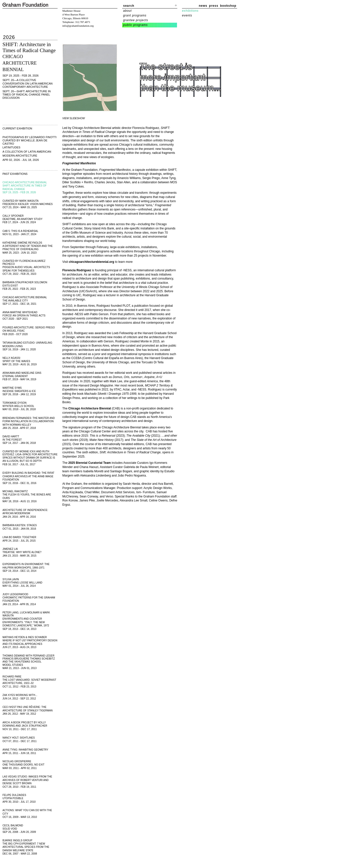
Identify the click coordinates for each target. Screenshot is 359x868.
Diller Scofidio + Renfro (78, 182)
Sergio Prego (151, 178)
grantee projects (136, 20)
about (128, 11)
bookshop (228, 6)
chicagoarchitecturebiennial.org (91, 262)
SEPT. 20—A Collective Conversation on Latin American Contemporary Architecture (28, 83)
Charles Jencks (105, 182)
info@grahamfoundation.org (78, 26)
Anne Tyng (168, 178)
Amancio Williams (129, 178)
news (203, 6)
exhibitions (190, 11)
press (214, 6)
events (187, 15)
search (129, 6)
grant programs (135, 15)
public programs (135, 25)
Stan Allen (123, 182)
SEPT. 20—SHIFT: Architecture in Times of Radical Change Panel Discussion (27, 95)
